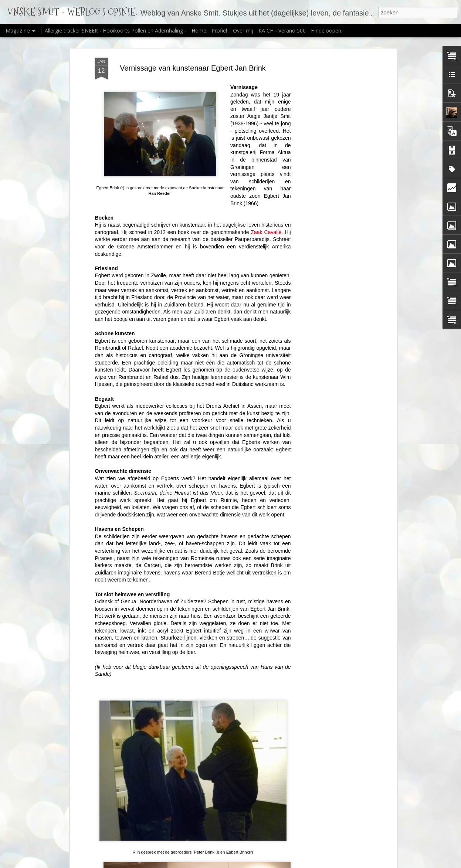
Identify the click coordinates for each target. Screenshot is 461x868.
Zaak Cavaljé (265, 232)
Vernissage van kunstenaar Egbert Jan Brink (193, 68)
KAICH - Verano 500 (282, 30)
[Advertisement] (332, 174)
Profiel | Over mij (232, 30)
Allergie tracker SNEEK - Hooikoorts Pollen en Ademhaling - (116, 30)
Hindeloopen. (327, 30)
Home (199, 30)
